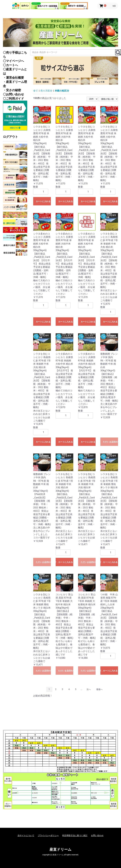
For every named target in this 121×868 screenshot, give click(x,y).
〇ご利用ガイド (13, 99)
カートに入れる (43, 201)
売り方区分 (46, 91)
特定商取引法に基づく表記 (75, 835)
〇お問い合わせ (13, 94)
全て (36, 91)
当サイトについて (26, 835)
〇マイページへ (13, 61)
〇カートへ (10, 65)
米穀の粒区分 (62, 91)
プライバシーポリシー (48, 835)
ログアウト (10, 137)
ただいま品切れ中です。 (110, 442)
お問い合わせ (97, 835)
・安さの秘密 (12, 90)
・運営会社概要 (13, 78)
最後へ (99, 689)
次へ (89, 689)
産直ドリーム (61, 849)
